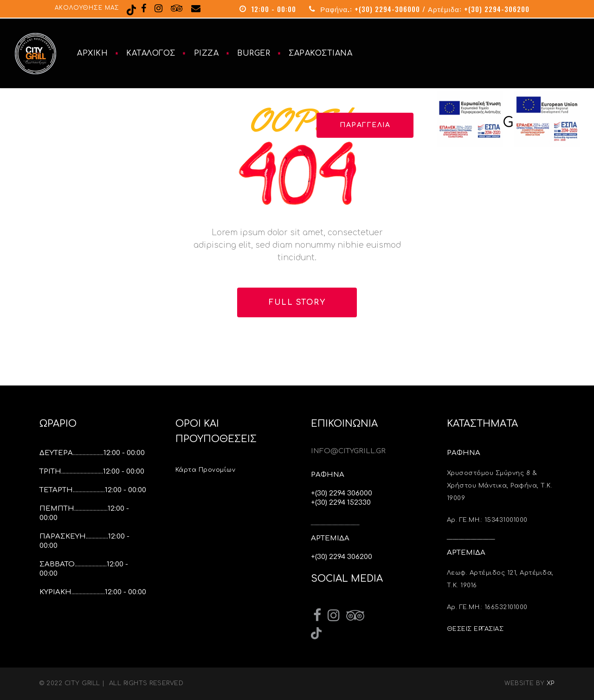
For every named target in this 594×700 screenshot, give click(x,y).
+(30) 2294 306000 (342, 493)
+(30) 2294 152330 (341, 503)
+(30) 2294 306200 (342, 557)
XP (551, 683)
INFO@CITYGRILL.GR (348, 451)
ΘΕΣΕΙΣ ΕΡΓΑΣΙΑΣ (475, 629)
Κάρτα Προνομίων (207, 470)
